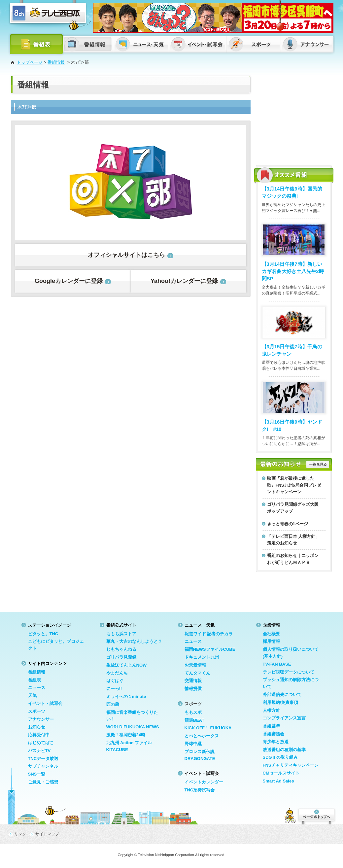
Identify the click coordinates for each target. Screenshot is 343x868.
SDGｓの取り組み (280, 757)
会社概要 (271, 634)
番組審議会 (274, 734)
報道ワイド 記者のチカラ (209, 634)
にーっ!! (114, 689)
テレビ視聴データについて (289, 672)
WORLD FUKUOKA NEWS (133, 727)
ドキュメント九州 (202, 657)
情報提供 (193, 689)
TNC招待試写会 (200, 790)
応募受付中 (39, 735)
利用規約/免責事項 (281, 702)
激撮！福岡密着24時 (126, 735)
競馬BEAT (194, 720)
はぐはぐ (115, 681)
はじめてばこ (41, 743)
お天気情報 (195, 665)
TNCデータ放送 (43, 759)
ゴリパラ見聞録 (121, 657)
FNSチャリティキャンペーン (291, 765)
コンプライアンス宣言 (284, 718)
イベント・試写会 (45, 703)
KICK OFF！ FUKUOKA (208, 728)
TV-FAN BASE (277, 664)
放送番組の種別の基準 (284, 750)
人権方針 (271, 710)
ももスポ (193, 712)
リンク (20, 834)
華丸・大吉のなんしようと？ (134, 641)
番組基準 (271, 726)
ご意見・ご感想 (43, 782)
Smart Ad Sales (278, 781)
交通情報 (193, 681)
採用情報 (271, 641)
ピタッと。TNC (43, 634)
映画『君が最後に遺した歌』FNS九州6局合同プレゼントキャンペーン (294, 485)
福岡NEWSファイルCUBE (210, 649)
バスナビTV (39, 751)
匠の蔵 (113, 704)
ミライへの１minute (126, 696)
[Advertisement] (294, 117)
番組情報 (56, 62)
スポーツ (37, 711)
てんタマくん (197, 673)
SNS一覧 (37, 774)
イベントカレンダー (204, 782)
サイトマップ (47, 834)
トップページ (30, 62)
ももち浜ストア (121, 634)
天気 (32, 695)
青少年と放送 (276, 742)
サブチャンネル (43, 766)
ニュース (37, 688)
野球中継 (193, 744)
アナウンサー (41, 719)
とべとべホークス (202, 736)
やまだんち (117, 673)
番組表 (34, 680)
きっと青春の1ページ (288, 524)
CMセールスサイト (281, 773)
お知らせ (37, 727)
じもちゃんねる (121, 649)
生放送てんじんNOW (127, 665)
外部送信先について (282, 694)
